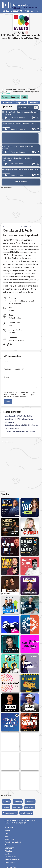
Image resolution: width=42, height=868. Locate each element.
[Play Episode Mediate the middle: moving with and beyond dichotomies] (6, 164)
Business (5, 97)
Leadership (30, 809)
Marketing (18, 803)
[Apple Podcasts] (5, 345)
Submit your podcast (13, 843)
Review (7, 377)
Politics (24, 97)
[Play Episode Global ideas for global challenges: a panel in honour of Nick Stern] (6, 118)
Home (7, 832)
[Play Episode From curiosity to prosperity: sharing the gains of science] (6, 129)
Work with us (10, 864)
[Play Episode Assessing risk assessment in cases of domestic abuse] (6, 175)
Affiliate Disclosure (12, 861)
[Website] (8, 345)
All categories (10, 840)
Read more (6, 94)
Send (8, 403)
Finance (6, 809)
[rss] (11, 345)
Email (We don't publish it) (14, 369)
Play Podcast (7, 227)
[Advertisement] (21, 63)
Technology (30, 803)
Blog (7, 846)
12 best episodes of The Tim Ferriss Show (19, 417)
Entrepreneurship (10, 814)
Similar (34, 103)
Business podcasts (17, 227)
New (7, 835)
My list (24, 11)
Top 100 (6, 11)
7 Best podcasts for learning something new (20, 433)
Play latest (7, 103)
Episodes (21, 103)
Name (6, 361)
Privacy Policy (10, 858)
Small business (26, 814)
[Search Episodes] (36, 107)
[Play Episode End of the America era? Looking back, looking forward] (6, 152)
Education (15, 97)
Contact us (9, 855)
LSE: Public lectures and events (33, 227)
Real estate (17, 809)
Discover (15, 11)
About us (8, 852)
